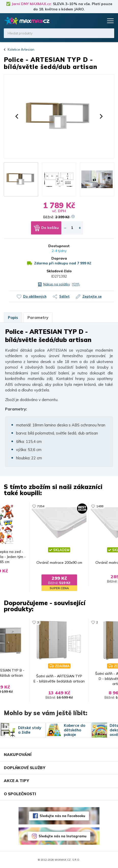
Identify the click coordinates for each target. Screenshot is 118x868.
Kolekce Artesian (21, 49)
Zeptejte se (92, 296)
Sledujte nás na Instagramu (63, 836)
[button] (17, 116)
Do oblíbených (35, 296)
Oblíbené (89, 21)
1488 (100, 506)
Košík (99, 21)
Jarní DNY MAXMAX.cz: (32, 4)
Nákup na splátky (57, 284)
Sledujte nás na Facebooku (62, 816)
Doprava (59, 258)
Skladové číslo (59, 271)
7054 (41, 506)
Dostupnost (59, 246)
